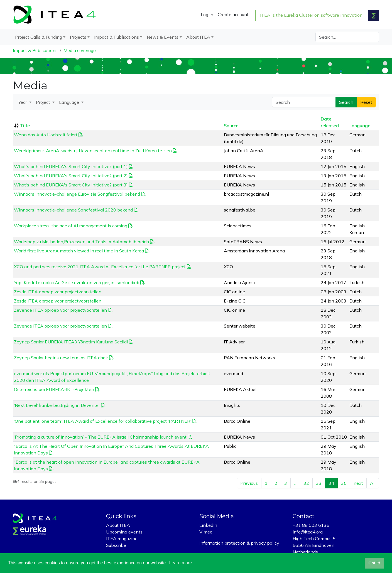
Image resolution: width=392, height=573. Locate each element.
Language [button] (70, 102)
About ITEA (118, 525)
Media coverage (80, 50)
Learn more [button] (180, 563)
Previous (249, 483)
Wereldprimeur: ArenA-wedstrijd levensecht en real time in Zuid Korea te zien (93, 151)
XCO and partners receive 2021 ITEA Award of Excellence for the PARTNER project (100, 267)
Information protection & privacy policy (239, 543)
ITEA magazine (122, 538)
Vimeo (206, 532)
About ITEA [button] (198, 37)
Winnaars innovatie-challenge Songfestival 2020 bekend (73, 210)
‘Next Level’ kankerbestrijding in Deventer (57, 405)
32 (306, 483)
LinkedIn (208, 525)
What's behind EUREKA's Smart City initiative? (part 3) (71, 185)
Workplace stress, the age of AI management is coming (71, 226)
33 (319, 483)
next (358, 483)
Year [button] (23, 102)
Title (25, 126)
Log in (207, 14)
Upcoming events (124, 532)
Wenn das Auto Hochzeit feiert (46, 135)
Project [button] (44, 102)
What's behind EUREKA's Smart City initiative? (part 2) (71, 176)
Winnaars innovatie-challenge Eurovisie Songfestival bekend (77, 194)
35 (344, 483)
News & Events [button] (163, 37)
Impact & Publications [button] (117, 37)
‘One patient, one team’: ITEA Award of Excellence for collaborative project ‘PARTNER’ (102, 421)
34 (331, 483)
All (373, 483)
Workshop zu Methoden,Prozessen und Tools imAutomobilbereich (81, 242)
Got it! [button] (374, 563)
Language (360, 126)
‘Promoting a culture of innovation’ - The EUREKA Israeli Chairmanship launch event (100, 437)
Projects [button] (78, 37)
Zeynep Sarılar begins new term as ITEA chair (61, 358)
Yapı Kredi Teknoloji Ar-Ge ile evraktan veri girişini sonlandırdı (77, 282)
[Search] (347, 37)
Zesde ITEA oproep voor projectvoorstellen (58, 292)
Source (231, 126)
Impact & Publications (35, 50)
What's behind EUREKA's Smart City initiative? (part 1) (71, 166)
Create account (233, 14)
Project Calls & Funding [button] (39, 37)
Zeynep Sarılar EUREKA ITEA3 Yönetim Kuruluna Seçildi (71, 342)
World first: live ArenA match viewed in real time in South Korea (79, 251)
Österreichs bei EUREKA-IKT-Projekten (54, 389)
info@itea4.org (308, 532)
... (295, 483)
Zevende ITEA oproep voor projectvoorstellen (60, 310)
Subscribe (116, 545)
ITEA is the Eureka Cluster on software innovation (311, 15)
